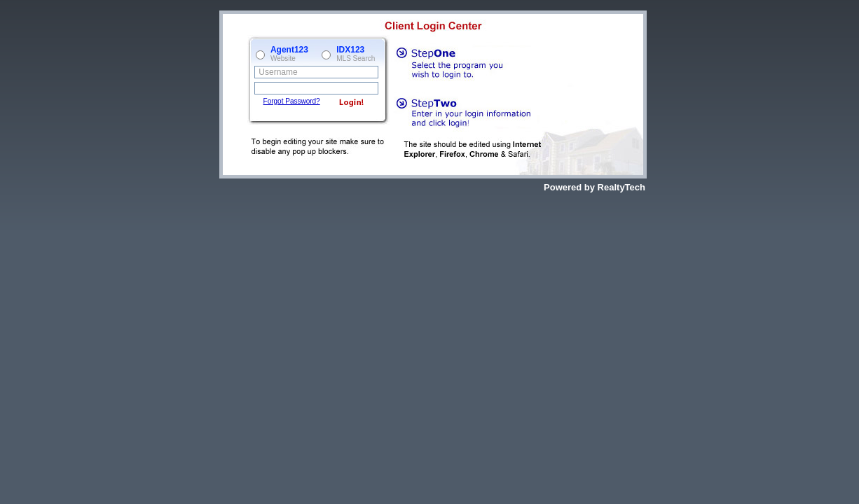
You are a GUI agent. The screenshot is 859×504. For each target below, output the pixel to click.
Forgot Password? (292, 101)
